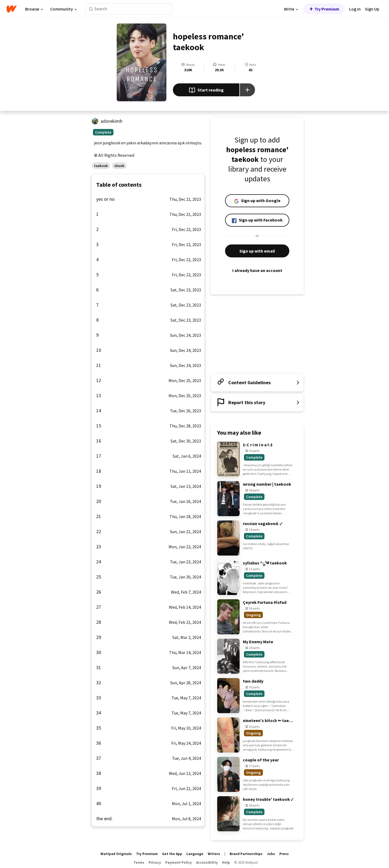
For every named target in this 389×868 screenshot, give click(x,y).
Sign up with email (257, 251)
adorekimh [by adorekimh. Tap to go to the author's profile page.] (111, 121)
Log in (355, 9)
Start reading (206, 90)
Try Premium (324, 9)
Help (226, 862)
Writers (214, 854)
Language (195, 854)
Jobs (271, 854)
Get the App (172, 854)
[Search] (91, 9)
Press (284, 854)
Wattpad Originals (116, 854)
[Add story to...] (247, 90)
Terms (139, 862)
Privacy (155, 862)
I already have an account (257, 270)
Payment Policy (179, 862)
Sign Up (372, 9)
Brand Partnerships (246, 854)
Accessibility (207, 862)
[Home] (11, 9)
